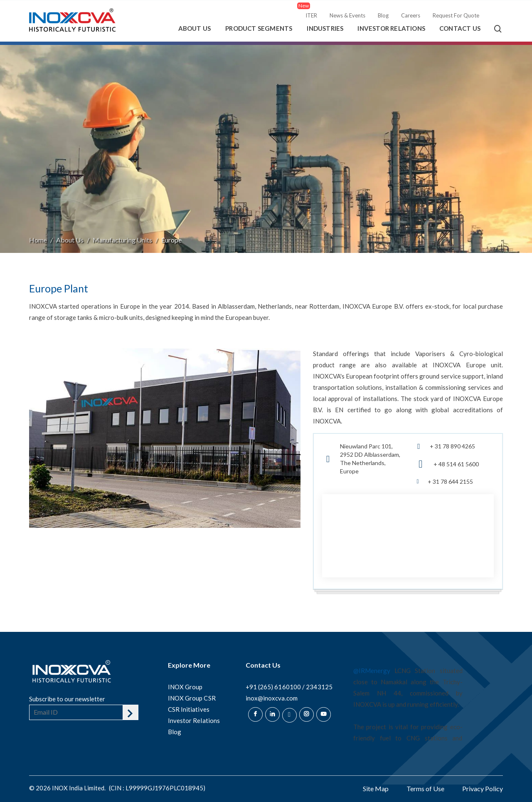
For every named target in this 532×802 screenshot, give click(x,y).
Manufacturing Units (122, 240)
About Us (195, 28)
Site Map (376, 788)
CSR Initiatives (189, 709)
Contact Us (460, 28)
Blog (383, 15)
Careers (411, 15)
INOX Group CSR (192, 698)
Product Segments (259, 28)
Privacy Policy (483, 788)
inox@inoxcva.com (272, 698)
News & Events (347, 15)
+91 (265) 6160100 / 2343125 (289, 687)
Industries (325, 28)
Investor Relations (391, 28)
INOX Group (185, 687)
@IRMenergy (372, 671)
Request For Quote (456, 15)
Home (38, 240)
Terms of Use (425, 788)
